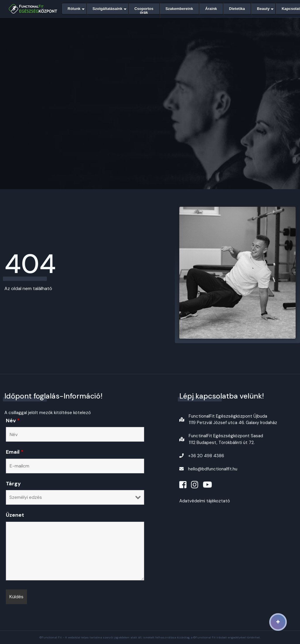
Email (15, 452)
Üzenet (15, 515)
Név (13, 421)
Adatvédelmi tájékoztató (205, 501)
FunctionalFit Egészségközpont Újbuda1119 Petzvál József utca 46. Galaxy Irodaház (233, 420)
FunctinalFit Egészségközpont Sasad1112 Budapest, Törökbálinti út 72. (226, 439)
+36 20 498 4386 (206, 456)
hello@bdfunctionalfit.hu (213, 469)
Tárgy (13, 484)
